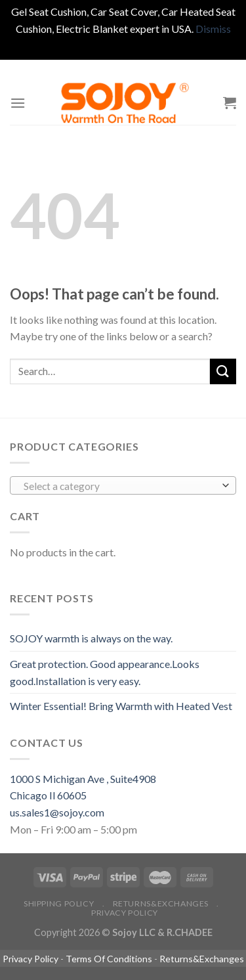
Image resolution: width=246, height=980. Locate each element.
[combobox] (123, 485)
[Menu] (18, 103)
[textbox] (120, 486)
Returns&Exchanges (161, 903)
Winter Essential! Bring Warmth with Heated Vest (121, 706)
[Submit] (223, 371)
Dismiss (213, 29)
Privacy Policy (125, 913)
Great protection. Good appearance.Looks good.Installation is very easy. (105, 672)
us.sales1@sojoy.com (57, 812)
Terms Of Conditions (109, 959)
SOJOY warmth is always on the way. (91, 638)
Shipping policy (59, 903)
